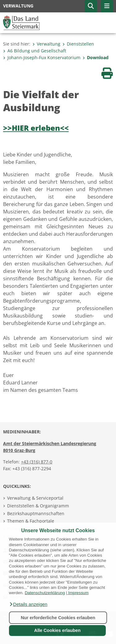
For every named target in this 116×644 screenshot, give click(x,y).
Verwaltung (46, 44)
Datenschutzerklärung (45, 593)
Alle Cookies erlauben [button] (57, 630)
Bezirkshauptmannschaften (36, 513)
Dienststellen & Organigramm (38, 506)
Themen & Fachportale (31, 521)
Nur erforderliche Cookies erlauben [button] (58, 618)
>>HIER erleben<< (36, 128)
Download (96, 57)
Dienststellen (78, 44)
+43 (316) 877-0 (37, 462)
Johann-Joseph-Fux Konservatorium (42, 57)
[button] (28, 604)
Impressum (78, 593)
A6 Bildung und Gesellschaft (35, 51)
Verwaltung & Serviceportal (35, 498)
